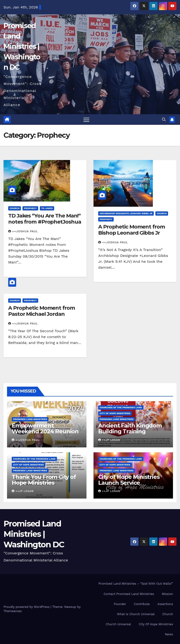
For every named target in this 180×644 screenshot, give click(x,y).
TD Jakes (47, 208)
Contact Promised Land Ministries (129, 594)
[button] (164, 120)
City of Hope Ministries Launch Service (129, 480)
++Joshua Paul (23, 231)
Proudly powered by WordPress (27, 607)
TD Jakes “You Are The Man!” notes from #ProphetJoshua (45, 219)
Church (15, 208)
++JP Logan (109, 440)
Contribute (142, 604)
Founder (120, 604)
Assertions (165, 604)
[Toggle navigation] (86, 120)
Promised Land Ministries (30, 419)
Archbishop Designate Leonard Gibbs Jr (126, 213)
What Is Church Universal (136, 614)
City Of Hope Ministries (156, 624)
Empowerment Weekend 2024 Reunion (45, 428)
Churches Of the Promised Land (121, 407)
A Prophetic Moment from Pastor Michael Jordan (42, 311)
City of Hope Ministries (115, 413)
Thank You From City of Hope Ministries (44, 480)
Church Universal (118, 624)
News (169, 634)
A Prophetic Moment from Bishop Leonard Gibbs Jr (132, 230)
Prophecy (30, 208)
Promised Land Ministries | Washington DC (22, 46)
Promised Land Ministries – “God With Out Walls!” (136, 584)
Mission (167, 594)
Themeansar (13, 611)
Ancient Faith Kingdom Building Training (130, 428)
